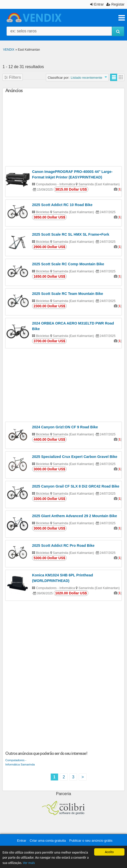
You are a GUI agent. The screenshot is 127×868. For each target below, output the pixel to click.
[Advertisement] (63, 131)
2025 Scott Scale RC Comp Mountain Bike (68, 264)
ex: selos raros (23, 31)
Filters (13, 77)
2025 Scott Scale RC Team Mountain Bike (68, 294)
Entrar (97, 4)
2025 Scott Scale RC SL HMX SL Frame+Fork (71, 234)
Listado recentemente (86, 78)
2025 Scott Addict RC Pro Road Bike (63, 546)
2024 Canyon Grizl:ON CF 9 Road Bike (65, 427)
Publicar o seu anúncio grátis (91, 841)
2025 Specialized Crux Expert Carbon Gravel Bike (75, 457)
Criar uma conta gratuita (48, 841)
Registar (115, 4)
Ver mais (29, 863)
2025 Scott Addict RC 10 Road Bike (62, 205)
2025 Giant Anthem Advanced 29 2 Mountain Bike (74, 516)
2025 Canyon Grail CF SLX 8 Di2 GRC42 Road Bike (76, 486)
